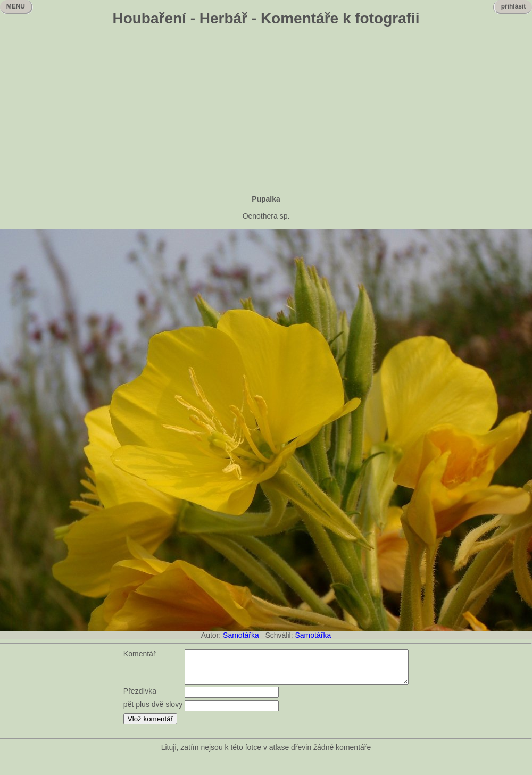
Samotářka (241, 635)
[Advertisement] (266, 112)
